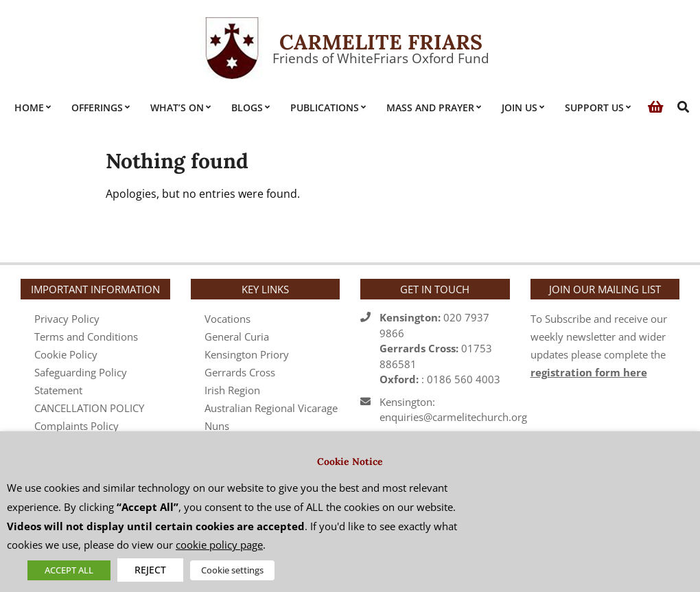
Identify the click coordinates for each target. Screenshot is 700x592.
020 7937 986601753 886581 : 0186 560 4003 (440, 348)
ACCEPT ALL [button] (69, 570)
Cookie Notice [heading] (350, 462)
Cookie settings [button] (232, 570)
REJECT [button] (150, 570)
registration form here (589, 372)
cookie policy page (219, 545)
